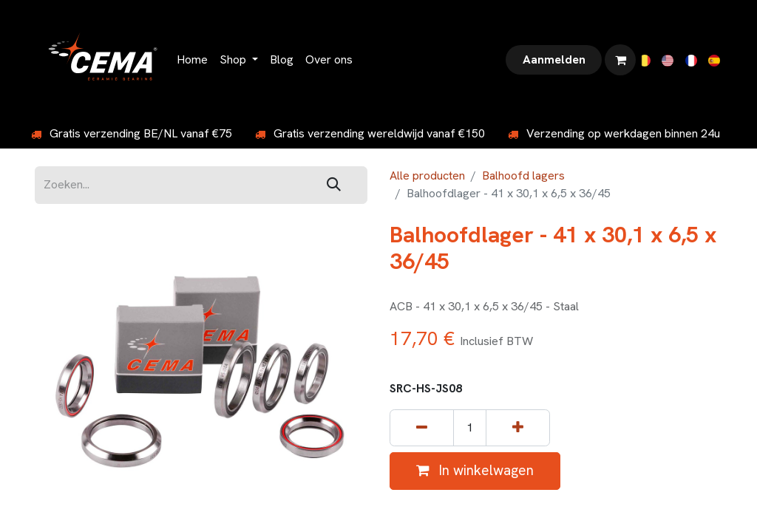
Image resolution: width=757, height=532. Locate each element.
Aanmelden (554, 59)
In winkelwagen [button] (475, 470)
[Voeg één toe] (518, 428)
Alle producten (427, 175)
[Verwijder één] (422, 428)
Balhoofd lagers (523, 175)
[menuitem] (192, 60)
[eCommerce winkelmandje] (620, 60)
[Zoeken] (334, 185)
